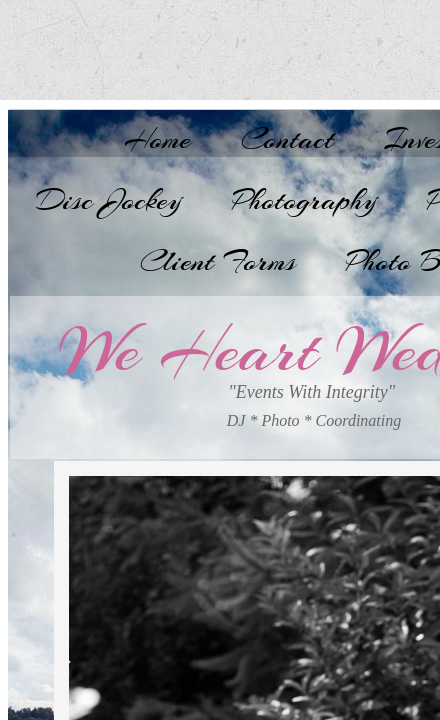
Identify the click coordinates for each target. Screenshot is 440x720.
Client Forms (218, 261)
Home (157, 139)
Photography (304, 200)
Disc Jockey (109, 200)
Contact (287, 139)
